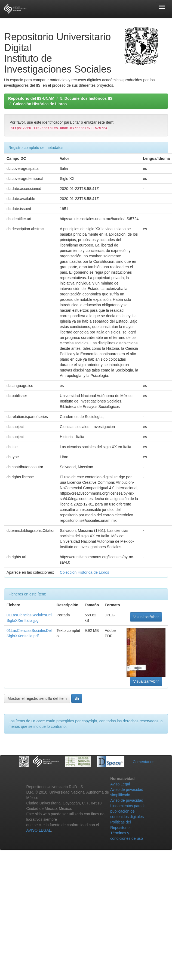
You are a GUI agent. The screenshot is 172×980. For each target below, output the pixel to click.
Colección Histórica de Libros (40, 104)
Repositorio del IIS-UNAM (31, 98)
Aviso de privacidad (127, 800)
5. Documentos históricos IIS (86, 98)
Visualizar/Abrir (146, 617)
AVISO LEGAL (39, 830)
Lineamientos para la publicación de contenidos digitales (128, 811)
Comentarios (144, 762)
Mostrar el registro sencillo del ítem (37, 698)
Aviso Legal (120, 784)
